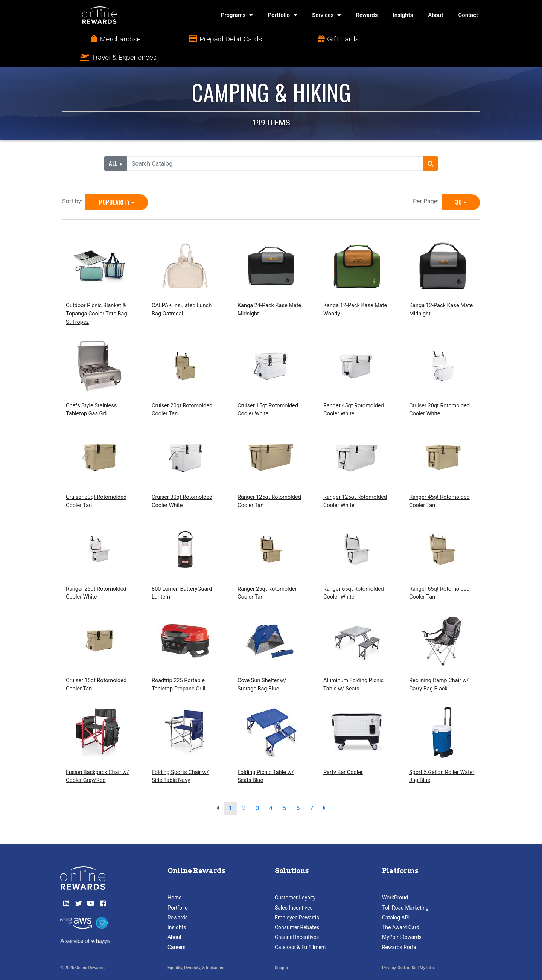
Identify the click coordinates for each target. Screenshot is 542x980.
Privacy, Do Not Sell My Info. (409, 950)
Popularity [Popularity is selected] (114, 184)
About (435, 15)
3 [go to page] (258, 790)
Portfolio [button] (282, 15)
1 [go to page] (231, 790)
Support (282, 950)
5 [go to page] (284, 790)
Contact (468, 15)
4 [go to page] (271, 790)
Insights (403, 15)
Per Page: (427, 183)
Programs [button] (237, 15)
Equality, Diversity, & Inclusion (195, 950)
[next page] (324, 790)
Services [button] (326, 15)
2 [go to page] (244, 790)
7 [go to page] (311, 790)
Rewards (367, 15)
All (114, 145)
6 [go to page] (298, 790)
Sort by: (74, 183)
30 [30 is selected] (458, 184)
